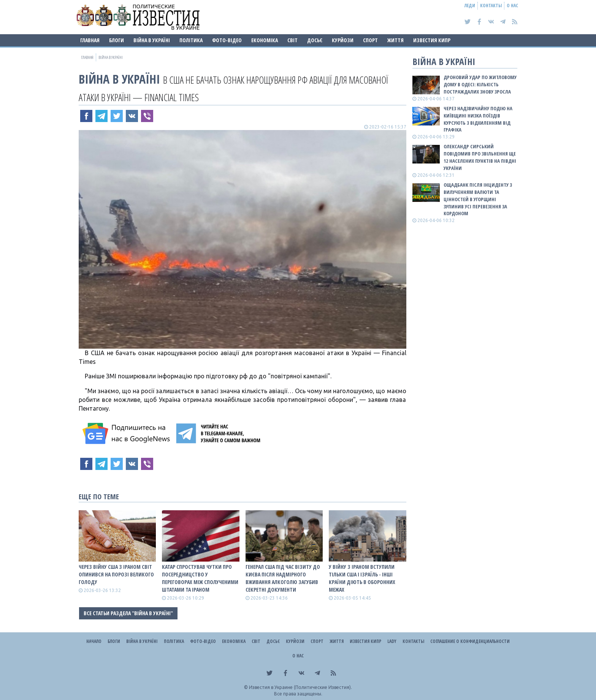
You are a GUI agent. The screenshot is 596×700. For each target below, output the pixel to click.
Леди (470, 6)
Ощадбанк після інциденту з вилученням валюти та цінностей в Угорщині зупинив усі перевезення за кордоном (478, 199)
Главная (90, 40)
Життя (395, 40)
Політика (191, 40)
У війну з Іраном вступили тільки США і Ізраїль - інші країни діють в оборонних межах (362, 578)
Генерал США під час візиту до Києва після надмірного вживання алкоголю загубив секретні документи (283, 578)
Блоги (117, 40)
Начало (94, 641)
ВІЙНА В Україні (152, 40)
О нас (512, 6)
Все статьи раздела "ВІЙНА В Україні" (128, 613)
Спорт (370, 40)
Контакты (491, 6)
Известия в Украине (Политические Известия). (300, 687)
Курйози (343, 40)
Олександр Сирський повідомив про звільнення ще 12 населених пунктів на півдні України (480, 157)
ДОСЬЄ (315, 40)
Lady (392, 641)
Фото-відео (227, 40)
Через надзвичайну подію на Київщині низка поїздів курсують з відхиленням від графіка (478, 119)
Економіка (265, 40)
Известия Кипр (432, 40)
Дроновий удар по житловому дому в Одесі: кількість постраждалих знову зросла (480, 84)
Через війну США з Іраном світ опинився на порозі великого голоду (116, 574)
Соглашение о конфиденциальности (470, 641)
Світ (292, 40)
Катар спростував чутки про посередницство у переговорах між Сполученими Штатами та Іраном (200, 578)
